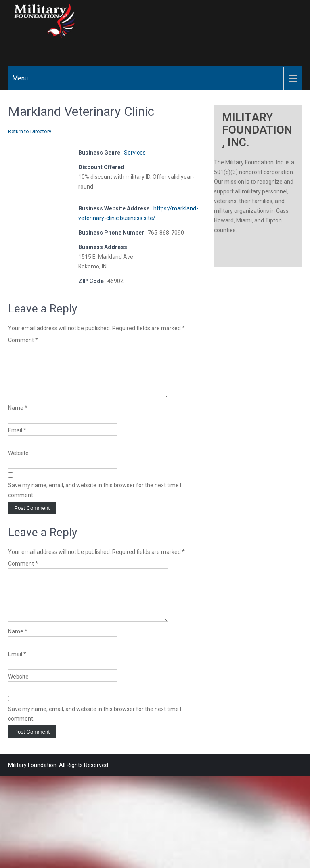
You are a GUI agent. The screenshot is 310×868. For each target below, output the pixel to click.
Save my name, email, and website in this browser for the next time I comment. (95, 500)
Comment (23, 340)
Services (135, 153)
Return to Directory (30, 131)
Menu (20, 78)
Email (17, 440)
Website (18, 463)
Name (18, 417)
